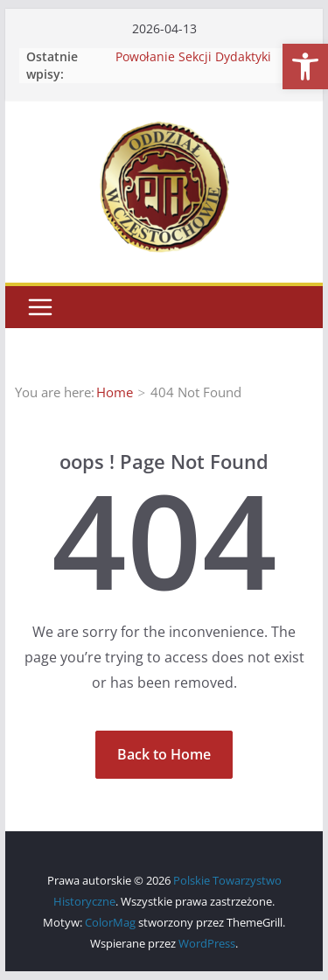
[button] (305, 66)
